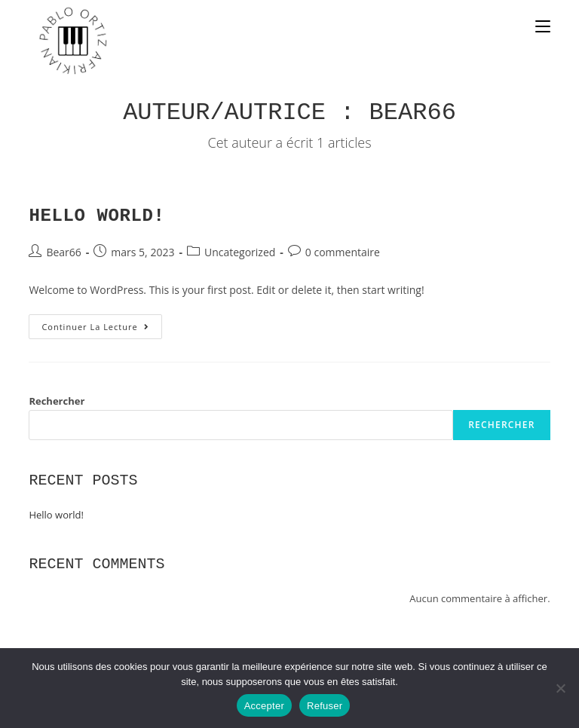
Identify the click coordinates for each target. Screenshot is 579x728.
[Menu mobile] (543, 28)
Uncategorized (240, 252)
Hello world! (96, 216)
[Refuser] (560, 688)
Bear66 (63, 252)
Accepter (264, 706)
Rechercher (57, 401)
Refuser (325, 706)
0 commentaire (343, 252)
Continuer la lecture (101, 323)
